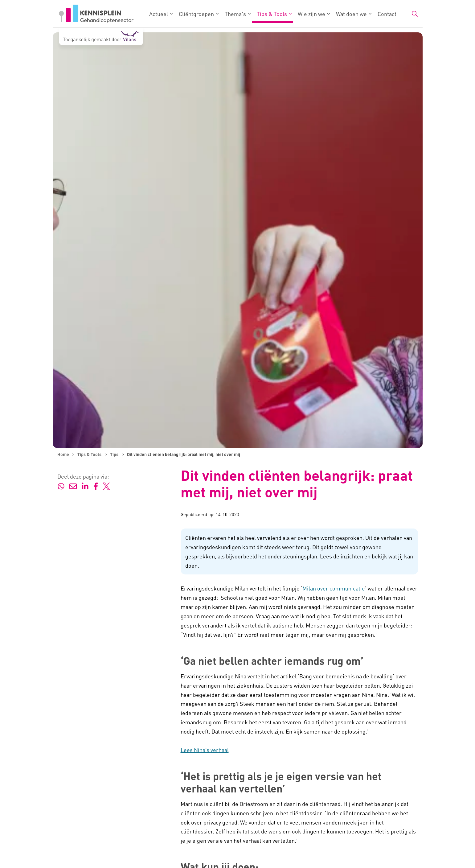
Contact (387, 14)
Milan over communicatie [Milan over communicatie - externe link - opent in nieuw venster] (334, 588)
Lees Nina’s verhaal (205, 750)
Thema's (235, 14)
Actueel (159, 14)
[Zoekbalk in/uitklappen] (415, 14)
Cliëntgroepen (196, 14)
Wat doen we (351, 14)
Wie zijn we (311, 14)
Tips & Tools (272, 14)
